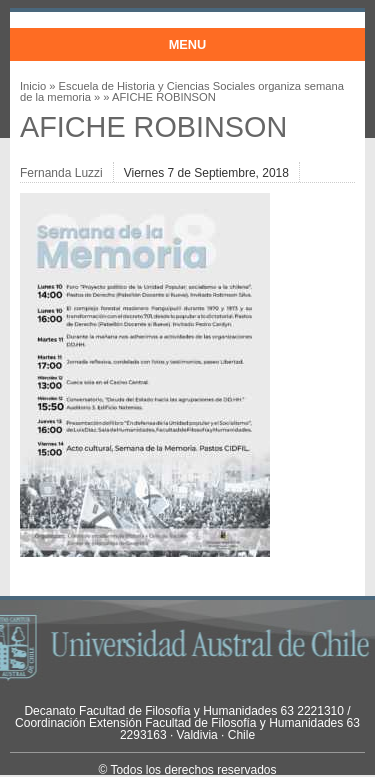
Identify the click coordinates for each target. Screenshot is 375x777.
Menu (188, 44)
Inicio (33, 86)
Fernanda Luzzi (61, 173)
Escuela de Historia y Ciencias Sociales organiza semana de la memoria (182, 91)
